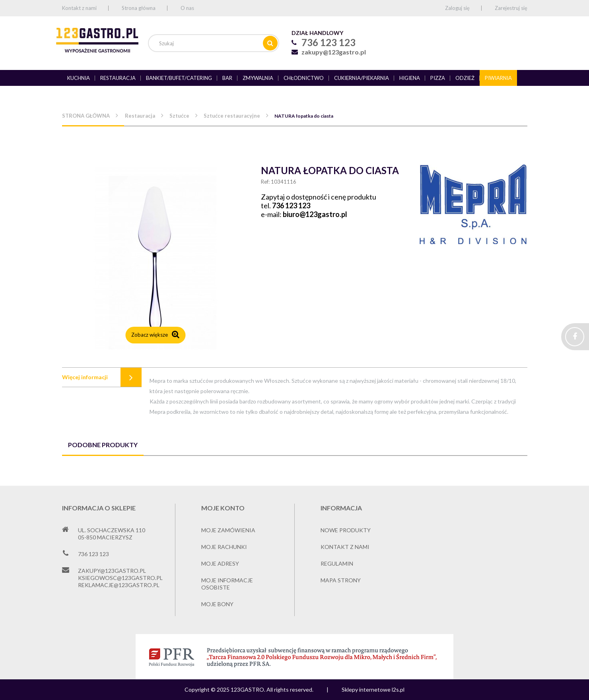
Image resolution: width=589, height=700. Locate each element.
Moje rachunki (224, 547)
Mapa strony (341, 580)
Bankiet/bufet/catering (179, 78)
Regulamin (337, 563)
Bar (227, 78)
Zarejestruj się (511, 8)
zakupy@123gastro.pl (334, 52)
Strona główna (139, 8)
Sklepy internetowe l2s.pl (373, 689)
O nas (187, 8)
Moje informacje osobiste (227, 584)
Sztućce (179, 116)
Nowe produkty (346, 530)
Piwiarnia (498, 78)
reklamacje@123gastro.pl (119, 585)
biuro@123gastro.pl (315, 214)
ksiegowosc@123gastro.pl (120, 578)
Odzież (465, 78)
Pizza (438, 78)
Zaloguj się (457, 8)
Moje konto (223, 508)
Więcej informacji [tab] (85, 377)
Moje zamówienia (228, 530)
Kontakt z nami (79, 8)
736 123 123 (291, 206)
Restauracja (118, 78)
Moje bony (217, 604)
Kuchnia (79, 78)
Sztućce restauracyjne (232, 116)
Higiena (410, 78)
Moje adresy (220, 563)
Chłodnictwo (304, 78)
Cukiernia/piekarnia (362, 78)
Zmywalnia (258, 78)
